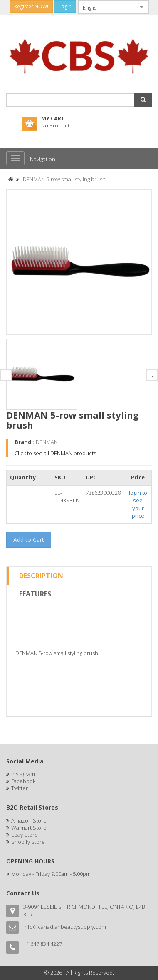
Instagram (23, 774)
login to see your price (138, 504)
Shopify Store (28, 842)
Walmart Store (29, 828)
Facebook (23, 781)
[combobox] (107, 7)
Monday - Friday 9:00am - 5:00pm (51, 874)
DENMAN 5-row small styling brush (64, 179)
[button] (143, 100)
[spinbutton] (29, 496)
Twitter (20, 788)
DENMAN (47, 442)
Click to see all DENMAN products (55, 453)
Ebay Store (25, 835)
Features (35, 594)
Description (41, 576)
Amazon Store (29, 820)
